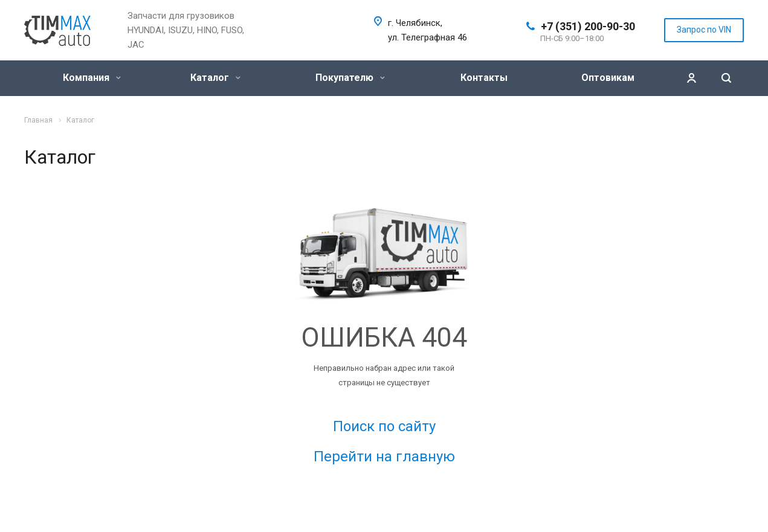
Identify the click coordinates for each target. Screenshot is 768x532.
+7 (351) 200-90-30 (588, 26)
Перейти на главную (384, 457)
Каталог (215, 78)
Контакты (484, 78)
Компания (92, 78)
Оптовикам (608, 78)
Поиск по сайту (384, 426)
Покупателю (350, 78)
